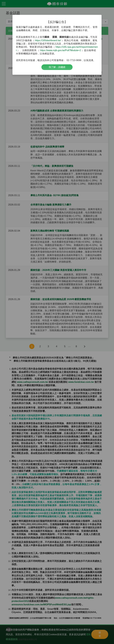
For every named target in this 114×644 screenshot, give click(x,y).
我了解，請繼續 (57, 67)
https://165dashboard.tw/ (48, 40)
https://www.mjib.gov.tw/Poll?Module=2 (61, 50)
